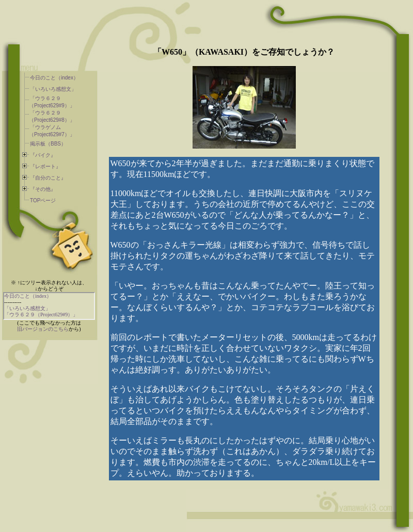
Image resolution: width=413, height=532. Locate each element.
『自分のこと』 (48, 178)
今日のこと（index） (54, 78)
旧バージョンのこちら (43, 329)
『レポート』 (45, 166)
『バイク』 (43, 155)
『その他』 (43, 189)
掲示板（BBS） (48, 144)
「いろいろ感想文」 (53, 89)
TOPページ (43, 200)
